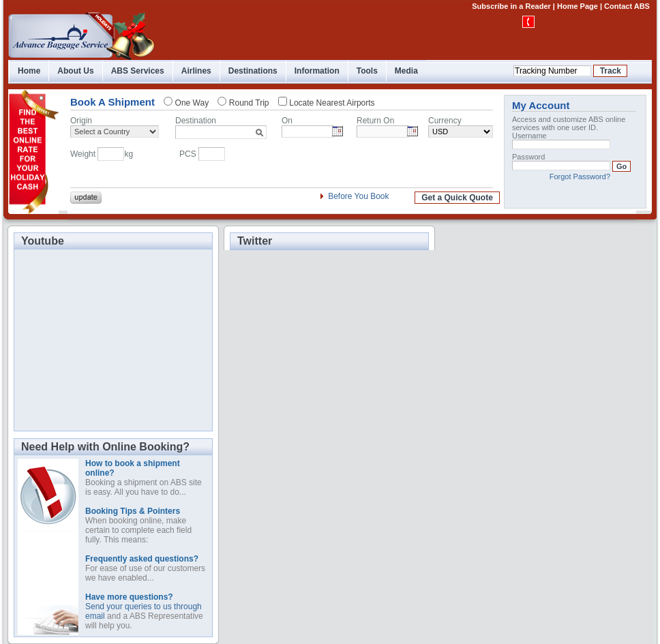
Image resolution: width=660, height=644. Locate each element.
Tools (367, 71)
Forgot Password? (580, 177)
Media (406, 71)
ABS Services (138, 71)
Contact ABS (627, 6)
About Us (75, 71)
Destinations (253, 71)
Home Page (577, 6)
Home (29, 71)
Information (317, 71)
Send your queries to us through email (144, 607)
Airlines (196, 71)
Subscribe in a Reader (511, 6)
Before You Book (358, 196)
